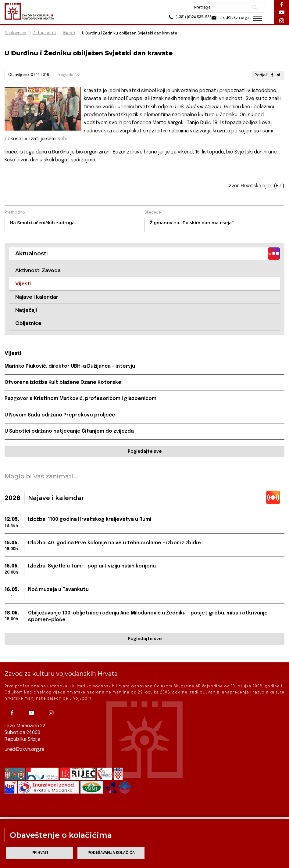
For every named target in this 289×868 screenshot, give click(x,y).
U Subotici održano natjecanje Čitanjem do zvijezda (69, 432)
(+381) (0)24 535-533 (182, 18)
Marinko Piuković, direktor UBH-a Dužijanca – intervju (70, 366)
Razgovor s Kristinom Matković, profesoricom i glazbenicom (80, 399)
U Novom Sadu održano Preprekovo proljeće (60, 415)
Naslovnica (15, 33)
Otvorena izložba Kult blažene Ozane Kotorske (63, 383)
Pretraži (253, 8)
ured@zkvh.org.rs (25, 749)
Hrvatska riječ (257, 186)
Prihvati (40, 853)
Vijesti (69, 33)
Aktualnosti (45, 33)
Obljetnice (28, 324)
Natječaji (26, 310)
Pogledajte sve (145, 452)
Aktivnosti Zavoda (38, 270)
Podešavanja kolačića (111, 853)
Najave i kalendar (37, 297)
